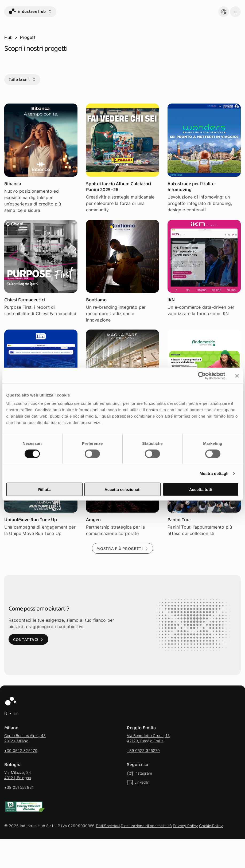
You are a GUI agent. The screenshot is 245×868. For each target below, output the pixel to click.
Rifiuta (44, 490)
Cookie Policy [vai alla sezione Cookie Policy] (211, 826)
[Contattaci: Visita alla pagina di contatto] (28, 639)
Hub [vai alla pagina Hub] (8, 37)
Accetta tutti (201, 490)
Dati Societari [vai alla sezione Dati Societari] (108, 826)
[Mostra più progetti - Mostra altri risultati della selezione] (122, 548)
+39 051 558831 (19, 787)
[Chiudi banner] (237, 375)
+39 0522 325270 (21, 750)
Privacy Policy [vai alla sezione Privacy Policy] (185, 826)
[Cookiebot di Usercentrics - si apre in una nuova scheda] (202, 375)
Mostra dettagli (214, 473)
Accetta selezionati (122, 490)
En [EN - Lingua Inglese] (16, 714)
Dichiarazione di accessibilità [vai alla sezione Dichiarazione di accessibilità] (146, 826)
